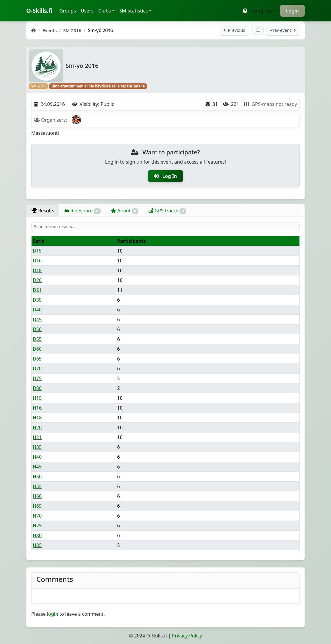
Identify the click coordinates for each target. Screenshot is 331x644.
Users (87, 11)
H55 (37, 486)
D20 (37, 280)
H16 (37, 408)
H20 (37, 427)
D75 (37, 378)
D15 (37, 251)
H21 (37, 437)
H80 (37, 535)
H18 (37, 418)
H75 (37, 526)
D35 (37, 300)
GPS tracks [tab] (167, 211)
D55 (37, 339)
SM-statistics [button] (134, 11)
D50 (37, 329)
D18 (37, 270)
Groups (69, 10)
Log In (165, 176)
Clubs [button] (104, 11)
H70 (37, 516)
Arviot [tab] (125, 211)
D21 (37, 290)
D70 (37, 369)
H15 (37, 398)
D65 (37, 359)
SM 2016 (72, 30)
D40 (37, 310)
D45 (37, 319)
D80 (37, 388)
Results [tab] (43, 211)
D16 (37, 261)
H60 (37, 496)
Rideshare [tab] (82, 211)
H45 (37, 467)
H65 (37, 506)
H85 (37, 545)
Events (50, 30)
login (53, 614)
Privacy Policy (187, 636)
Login (292, 11)
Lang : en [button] (263, 11)
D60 (37, 349)
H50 (37, 477)
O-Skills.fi (39, 11)
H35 (37, 447)
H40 (37, 457)
